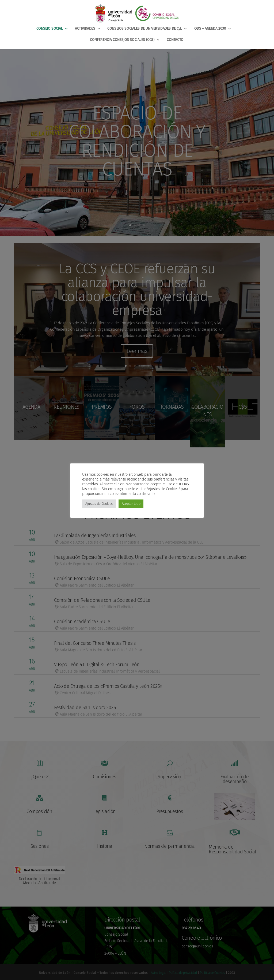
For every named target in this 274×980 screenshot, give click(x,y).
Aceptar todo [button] (131, 504)
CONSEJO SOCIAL (50, 29)
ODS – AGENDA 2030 (210, 29)
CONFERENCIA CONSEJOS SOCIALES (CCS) (122, 40)
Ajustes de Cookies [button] (99, 504)
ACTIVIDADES (85, 29)
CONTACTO (175, 40)
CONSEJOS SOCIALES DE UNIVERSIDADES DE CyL (145, 29)
